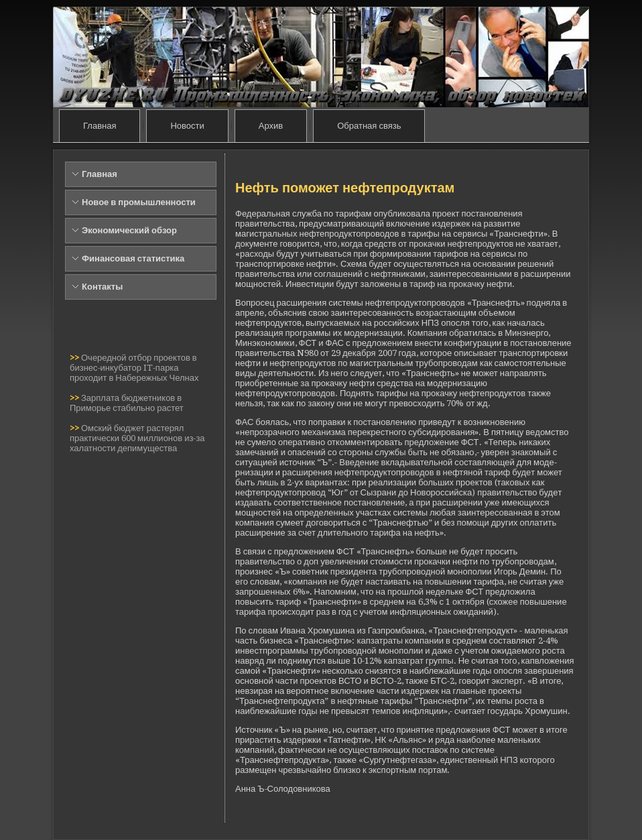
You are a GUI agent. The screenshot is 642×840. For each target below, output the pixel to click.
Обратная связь (369, 126)
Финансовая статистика (133, 258)
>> (75, 358)
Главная (100, 126)
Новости (187, 126)
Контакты (102, 287)
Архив (271, 126)
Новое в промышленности (139, 202)
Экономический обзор (129, 230)
